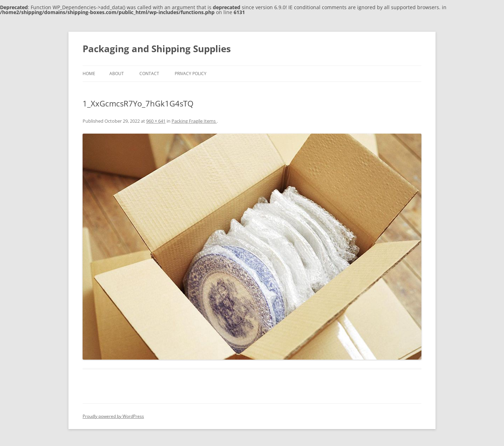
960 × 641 (156, 121)
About (117, 74)
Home (89, 74)
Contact (149, 74)
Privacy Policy (191, 74)
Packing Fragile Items (194, 121)
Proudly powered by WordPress (113, 416)
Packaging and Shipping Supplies (157, 49)
